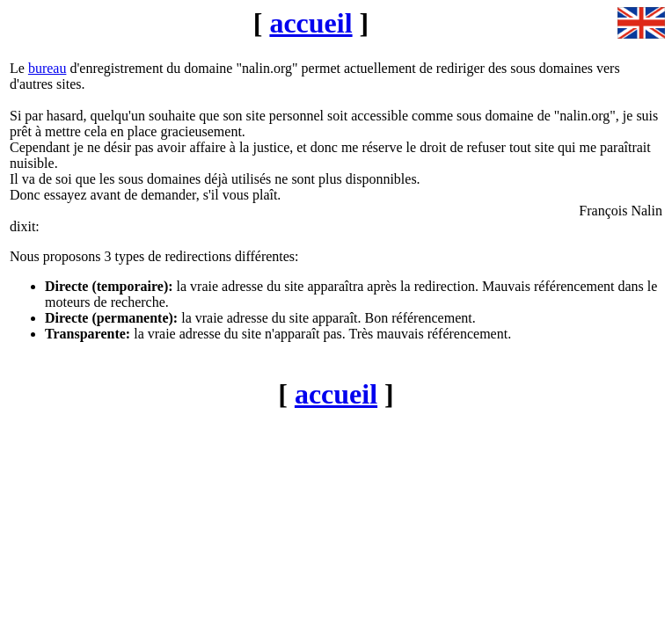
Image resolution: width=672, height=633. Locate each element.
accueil (310, 23)
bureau (47, 68)
